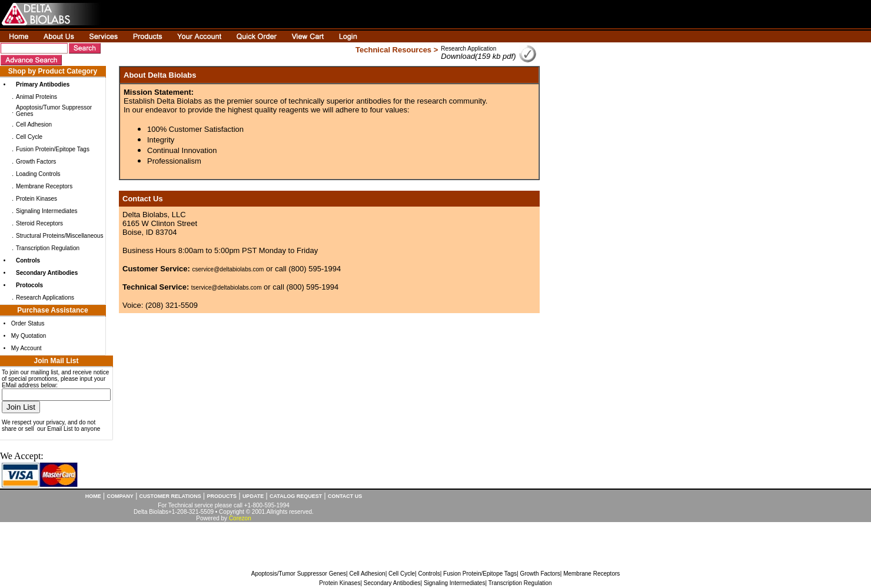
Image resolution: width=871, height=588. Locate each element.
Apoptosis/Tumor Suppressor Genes (299, 574)
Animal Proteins (36, 97)
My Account (26, 348)
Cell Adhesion (34, 124)
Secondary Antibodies (392, 583)
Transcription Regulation (48, 248)
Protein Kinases (36, 199)
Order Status (28, 323)
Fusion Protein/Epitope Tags (53, 149)
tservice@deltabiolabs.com (227, 288)
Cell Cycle (29, 137)
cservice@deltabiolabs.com (228, 269)
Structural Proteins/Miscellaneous (59, 236)
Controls (429, 574)
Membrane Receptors (44, 186)
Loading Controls (38, 174)
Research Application (468, 49)
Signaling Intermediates (47, 211)
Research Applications (45, 298)
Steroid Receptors (39, 223)
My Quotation (29, 336)
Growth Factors (36, 162)
